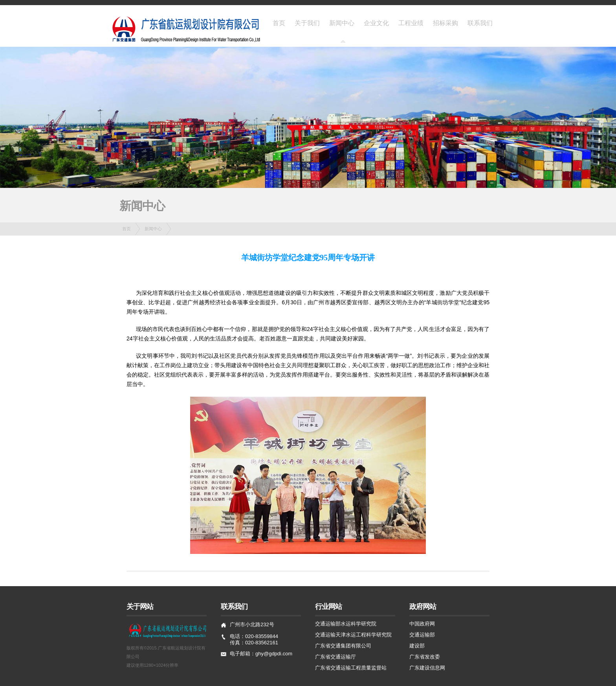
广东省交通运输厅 (335, 657)
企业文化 (376, 23)
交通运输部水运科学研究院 (346, 624)
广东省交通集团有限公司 (343, 646)
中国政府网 (422, 624)
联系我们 (480, 23)
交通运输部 (422, 635)
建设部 (417, 646)
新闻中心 (342, 23)
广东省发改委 (425, 657)
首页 (279, 23)
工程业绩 (411, 23)
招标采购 (445, 23)
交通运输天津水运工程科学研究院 (353, 635)
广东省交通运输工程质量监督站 (351, 668)
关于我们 (307, 23)
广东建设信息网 (427, 668)
